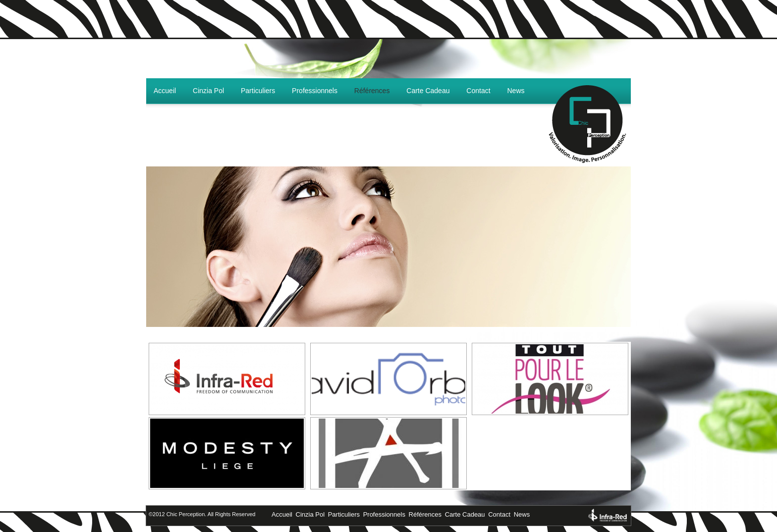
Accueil (165, 91)
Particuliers (258, 91)
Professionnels (315, 91)
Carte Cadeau (428, 91)
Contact (478, 91)
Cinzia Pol (208, 91)
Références (372, 91)
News (516, 91)
